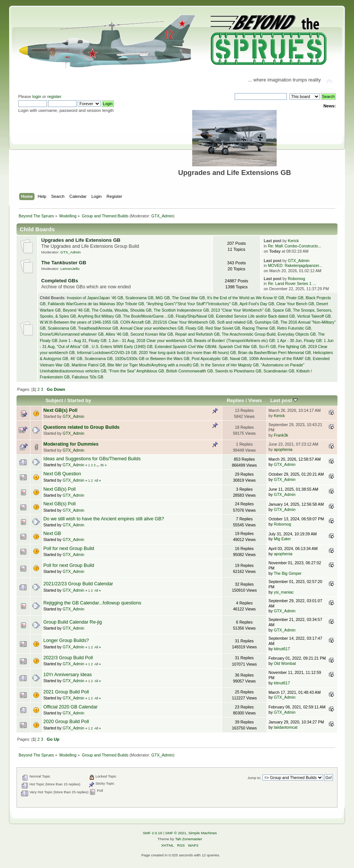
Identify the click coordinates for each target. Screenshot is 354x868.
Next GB (52, 533)
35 (102, 465)
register (54, 96)
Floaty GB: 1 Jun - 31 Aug (111, 341)
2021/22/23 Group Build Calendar (78, 584)
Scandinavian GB (279, 371)
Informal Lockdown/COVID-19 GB (107, 353)
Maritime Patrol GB (88, 365)
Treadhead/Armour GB (98, 328)
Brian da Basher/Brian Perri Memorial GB (274, 353)
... (98, 465)
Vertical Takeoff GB (314, 316)
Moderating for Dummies (71, 444)
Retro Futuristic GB (294, 328)
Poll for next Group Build (69, 549)
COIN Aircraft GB (135, 322)
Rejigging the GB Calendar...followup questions (93, 603)
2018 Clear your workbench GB (164, 341)
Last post (284, 400)
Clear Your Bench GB (295, 304)
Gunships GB (266, 322)
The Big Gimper (288, 573)
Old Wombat (285, 663)
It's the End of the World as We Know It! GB (246, 298)
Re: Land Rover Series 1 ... (292, 283)
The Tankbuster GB (64, 263)
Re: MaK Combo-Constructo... (295, 246)
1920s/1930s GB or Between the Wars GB (152, 359)
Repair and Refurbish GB (197, 334)
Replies (235, 400)
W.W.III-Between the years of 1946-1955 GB (79, 322)
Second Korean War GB (152, 334)
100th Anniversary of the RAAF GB (280, 359)
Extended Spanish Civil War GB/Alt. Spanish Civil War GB (206, 347)
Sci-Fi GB (267, 347)
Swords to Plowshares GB (238, 371)
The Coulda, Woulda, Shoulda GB (121, 310)
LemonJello (70, 269)
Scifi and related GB (235, 322)
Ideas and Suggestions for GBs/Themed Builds (92, 459)
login (37, 96)
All (96, 481)
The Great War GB (188, 298)
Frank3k (281, 435)
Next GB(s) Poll (61, 410)
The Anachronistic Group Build (249, 334)
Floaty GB (194, 328)
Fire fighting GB (292, 347)
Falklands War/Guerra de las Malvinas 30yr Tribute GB (96, 304)
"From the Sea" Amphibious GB (136, 371)
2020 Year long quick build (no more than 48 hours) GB (188, 353)
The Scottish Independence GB (181, 310)
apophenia (283, 449)
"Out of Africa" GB (73, 347)
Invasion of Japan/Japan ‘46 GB (95, 298)
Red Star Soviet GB (223, 328)
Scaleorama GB (139, 298)
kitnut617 (282, 649)
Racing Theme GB (258, 328)
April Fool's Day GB (257, 304)
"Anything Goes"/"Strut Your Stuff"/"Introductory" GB (192, 304)
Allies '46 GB (117, 334)
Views (255, 400)
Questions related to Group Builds (82, 427)
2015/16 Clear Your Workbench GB (184, 322)
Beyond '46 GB (76, 310)
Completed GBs (60, 281)
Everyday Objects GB (297, 334)
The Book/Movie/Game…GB (148, 316)
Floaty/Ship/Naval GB (195, 316)
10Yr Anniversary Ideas (68, 675)
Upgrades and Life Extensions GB (81, 240)
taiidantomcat (285, 727)
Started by (79, 400)
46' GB (76, 359)
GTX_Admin (162, 216)
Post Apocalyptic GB (209, 359)
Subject (54, 400)
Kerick (293, 241)
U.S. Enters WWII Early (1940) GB (122, 347)
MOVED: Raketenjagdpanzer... (295, 265)
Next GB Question (63, 474)
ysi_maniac (284, 592)
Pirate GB (295, 298)
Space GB (282, 310)
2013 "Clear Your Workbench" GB (241, 310)
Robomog (297, 279)
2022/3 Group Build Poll (68, 658)
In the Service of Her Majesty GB (230, 365)
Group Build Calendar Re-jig (73, 622)
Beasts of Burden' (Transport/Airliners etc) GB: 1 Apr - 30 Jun (248, 341)
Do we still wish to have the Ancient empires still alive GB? (104, 519)
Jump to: (254, 778)
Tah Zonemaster (188, 839)
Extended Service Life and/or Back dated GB (255, 316)
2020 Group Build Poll (66, 722)
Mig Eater (282, 539)
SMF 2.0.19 (152, 833)
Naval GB (238, 359)
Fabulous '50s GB (87, 377)
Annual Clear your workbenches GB (152, 328)
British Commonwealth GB (190, 371)
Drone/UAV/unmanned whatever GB (72, 334)
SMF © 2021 (176, 833)
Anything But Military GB (99, 316)
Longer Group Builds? (66, 640)
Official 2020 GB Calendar (71, 707)
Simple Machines (203, 833)
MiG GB (163, 298)
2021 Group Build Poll (66, 692)
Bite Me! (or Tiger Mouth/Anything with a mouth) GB (153, 365)
